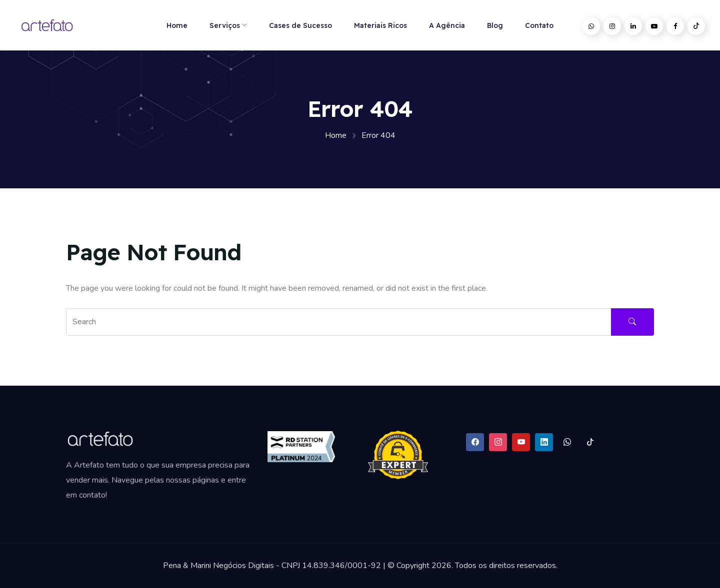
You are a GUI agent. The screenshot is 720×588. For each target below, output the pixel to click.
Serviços (225, 25)
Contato (539, 25)
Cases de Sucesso (300, 25)
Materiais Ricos (380, 25)
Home (177, 25)
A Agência (447, 25)
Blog (495, 25)
